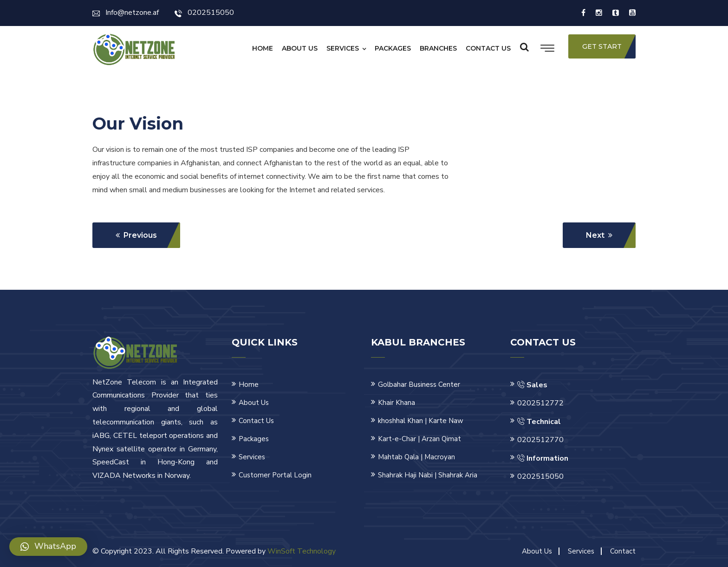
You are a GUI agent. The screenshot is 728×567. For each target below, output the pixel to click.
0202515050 (204, 13)
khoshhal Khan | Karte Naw (421, 421)
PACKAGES (393, 48)
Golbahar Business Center (419, 385)
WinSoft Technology (302, 551)
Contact (623, 551)
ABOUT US (300, 48)
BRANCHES (438, 48)
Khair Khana (396, 403)
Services (252, 457)
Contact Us (256, 421)
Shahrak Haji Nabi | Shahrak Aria (428, 475)
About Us (254, 403)
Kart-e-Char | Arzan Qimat (419, 439)
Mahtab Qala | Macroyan (416, 457)
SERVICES (343, 48)
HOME (263, 48)
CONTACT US (488, 48)
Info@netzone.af (126, 13)
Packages (254, 439)
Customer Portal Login (275, 475)
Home (249, 385)
